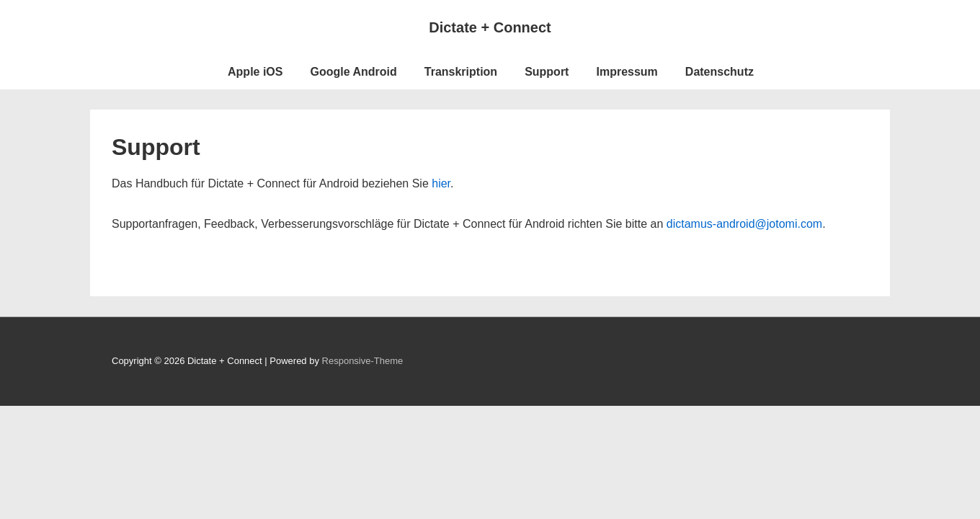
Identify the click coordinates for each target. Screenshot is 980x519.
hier (441, 183)
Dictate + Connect (490, 27)
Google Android (353, 72)
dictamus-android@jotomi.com (744, 224)
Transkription (461, 72)
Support (547, 72)
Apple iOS (255, 72)
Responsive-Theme (363, 361)
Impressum (627, 72)
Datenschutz (720, 72)
